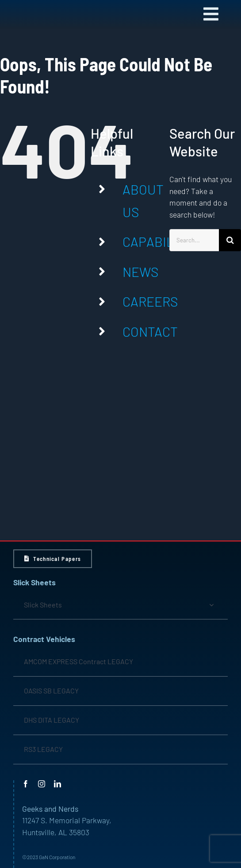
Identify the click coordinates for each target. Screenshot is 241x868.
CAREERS (150, 301)
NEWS (140, 272)
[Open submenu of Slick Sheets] (211, 605)
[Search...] (194, 240)
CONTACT (150, 331)
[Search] (230, 240)
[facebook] (26, 784)
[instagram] (42, 784)
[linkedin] (57, 784)
